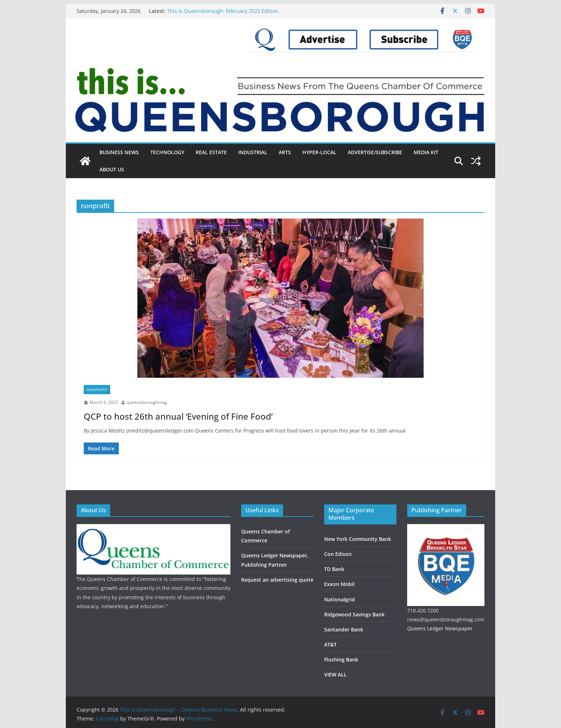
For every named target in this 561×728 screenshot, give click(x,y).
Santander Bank (344, 629)
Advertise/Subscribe (375, 152)
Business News (119, 152)
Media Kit (426, 152)
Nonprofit (97, 390)
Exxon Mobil (339, 584)
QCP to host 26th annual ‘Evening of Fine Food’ (178, 416)
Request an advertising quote (277, 580)
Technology (167, 152)
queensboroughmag (147, 402)
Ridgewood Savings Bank (354, 614)
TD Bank (334, 569)
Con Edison (338, 554)
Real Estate (211, 152)
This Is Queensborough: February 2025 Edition (223, 11)
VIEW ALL (335, 675)
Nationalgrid (340, 599)
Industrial (253, 152)
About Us (112, 169)
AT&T (330, 644)
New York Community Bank (358, 539)
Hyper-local (319, 152)
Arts (285, 152)
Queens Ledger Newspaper (440, 628)
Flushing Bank (341, 659)
